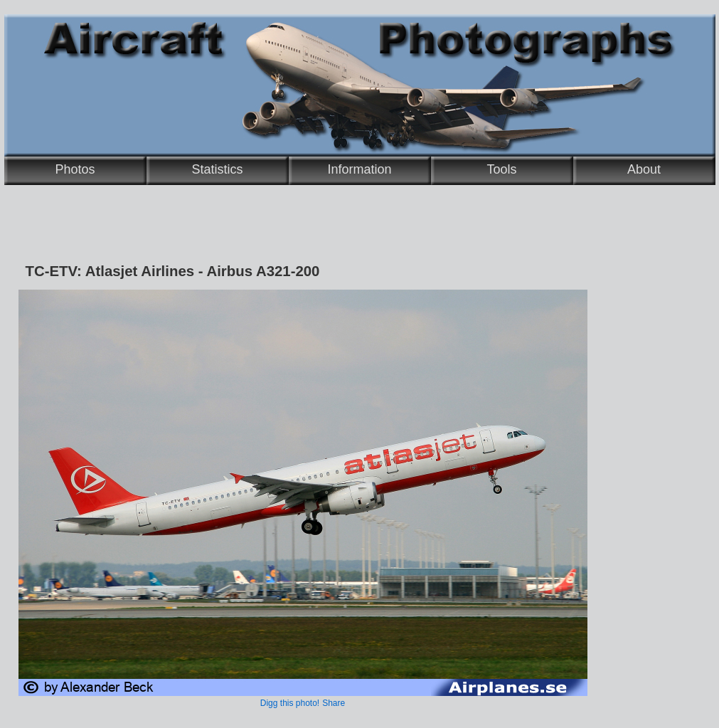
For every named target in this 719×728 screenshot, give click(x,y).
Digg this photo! (290, 703)
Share (334, 703)
